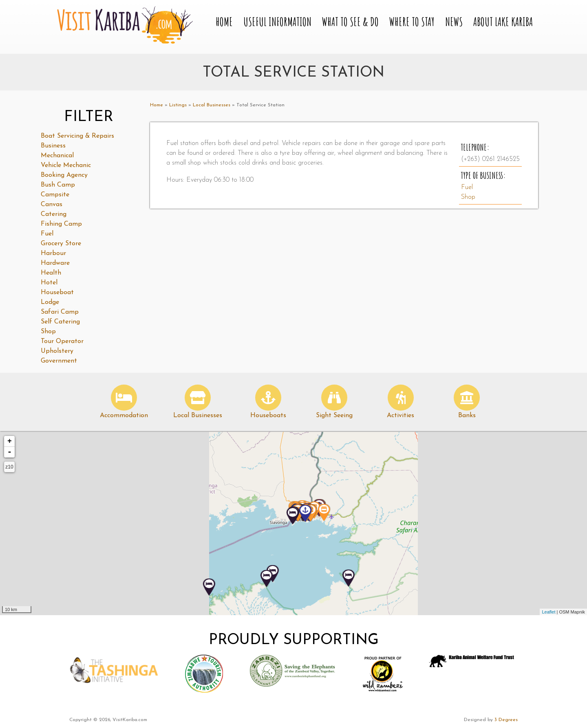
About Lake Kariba (503, 22)
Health (51, 273)
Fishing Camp (61, 224)
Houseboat (57, 293)
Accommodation (124, 416)
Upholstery (57, 351)
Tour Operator (62, 341)
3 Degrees (506, 720)
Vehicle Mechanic (66, 165)
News (454, 22)
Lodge (50, 302)
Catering (54, 214)
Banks (467, 416)
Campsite (55, 195)
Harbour (53, 253)
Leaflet (548, 612)
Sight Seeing (334, 416)
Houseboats (268, 416)
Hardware (55, 263)
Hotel (49, 283)
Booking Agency (64, 175)
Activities (401, 416)
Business (53, 146)
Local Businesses (212, 105)
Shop (468, 197)
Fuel (467, 187)
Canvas (52, 205)
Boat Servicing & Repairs (77, 136)
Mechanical (57, 156)
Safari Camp (60, 312)
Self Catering (60, 322)
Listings (178, 105)
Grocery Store (61, 244)
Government (59, 361)
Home (224, 22)
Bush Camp (58, 185)
